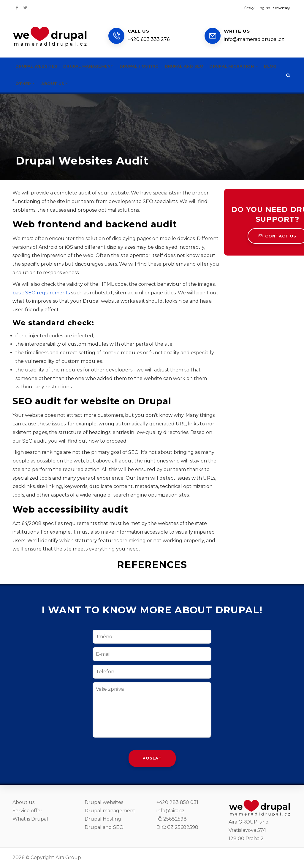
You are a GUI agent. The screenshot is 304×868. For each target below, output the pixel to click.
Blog (22, 84)
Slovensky (282, 8)
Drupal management (94, 66)
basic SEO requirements (41, 293)
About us (77, 84)
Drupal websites (38, 66)
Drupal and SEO (195, 66)
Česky (249, 8)
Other (45, 84)
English (264, 8)
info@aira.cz (171, 811)
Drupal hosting (148, 66)
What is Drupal (30, 819)
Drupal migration (249, 66)
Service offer (27, 811)
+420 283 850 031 (177, 802)
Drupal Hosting (103, 819)
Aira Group (68, 857)
